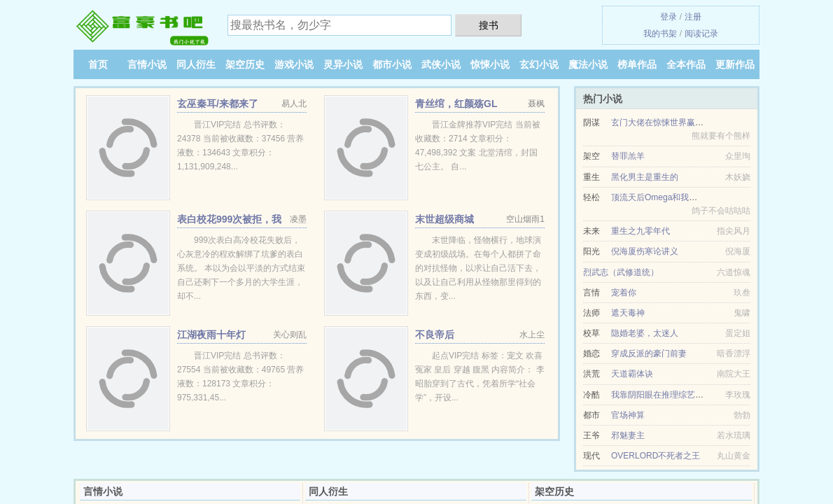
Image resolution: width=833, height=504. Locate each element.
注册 (693, 17)
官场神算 (628, 415)
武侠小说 (441, 64)
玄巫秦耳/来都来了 (218, 104)
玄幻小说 (539, 64)
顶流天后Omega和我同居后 (663, 197)
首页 (98, 64)
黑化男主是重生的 (645, 177)
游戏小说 (294, 64)
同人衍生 (196, 64)
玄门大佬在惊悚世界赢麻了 (661, 122)
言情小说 (147, 64)
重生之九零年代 (640, 231)
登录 (668, 17)
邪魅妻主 (628, 435)
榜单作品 (637, 64)
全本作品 (686, 64)
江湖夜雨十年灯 (211, 335)
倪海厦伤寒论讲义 (645, 251)
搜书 (489, 25)
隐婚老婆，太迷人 (645, 333)
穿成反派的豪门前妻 (649, 353)
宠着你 (624, 293)
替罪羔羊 (628, 156)
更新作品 (735, 64)
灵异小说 (343, 64)
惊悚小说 (490, 64)
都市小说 (392, 64)
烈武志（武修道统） (621, 272)
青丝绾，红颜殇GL (456, 104)
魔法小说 (588, 64)
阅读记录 (701, 34)
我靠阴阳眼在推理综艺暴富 (661, 395)
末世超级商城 (444, 219)
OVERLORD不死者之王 (656, 456)
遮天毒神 (628, 313)
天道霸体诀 (632, 374)
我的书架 (660, 34)
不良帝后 (435, 335)
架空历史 (245, 64)
